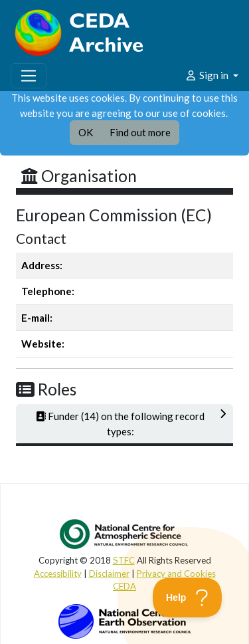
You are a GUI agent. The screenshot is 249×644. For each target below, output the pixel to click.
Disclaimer (109, 574)
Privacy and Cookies (176, 574)
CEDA (124, 586)
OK (86, 132)
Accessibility (58, 574)
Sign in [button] (207, 75)
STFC (124, 560)
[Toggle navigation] (29, 76)
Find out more (140, 132)
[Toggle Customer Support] (188, 597)
